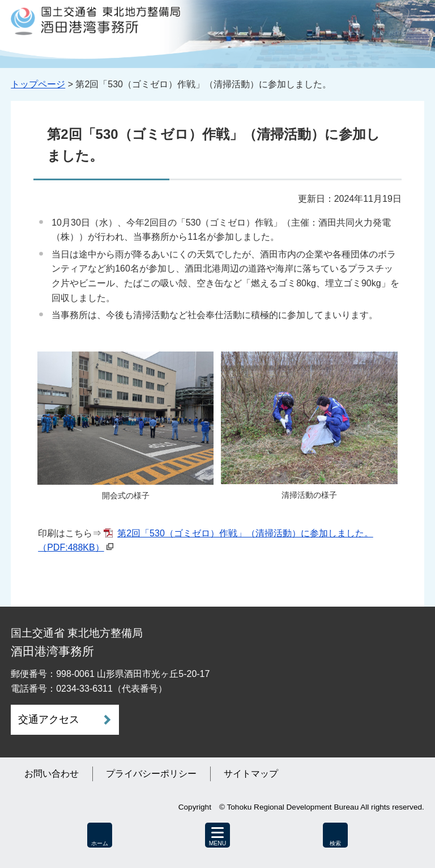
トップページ (38, 84)
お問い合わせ (52, 774)
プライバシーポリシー (151, 774)
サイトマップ (251, 774)
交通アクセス (49, 719)
